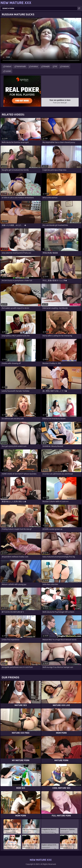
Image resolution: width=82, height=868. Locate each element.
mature (8, 67)
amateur (35, 67)
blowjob (46, 67)
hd (56, 67)
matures (66, 67)
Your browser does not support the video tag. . (41, 41)
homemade (21, 67)
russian (8, 71)
